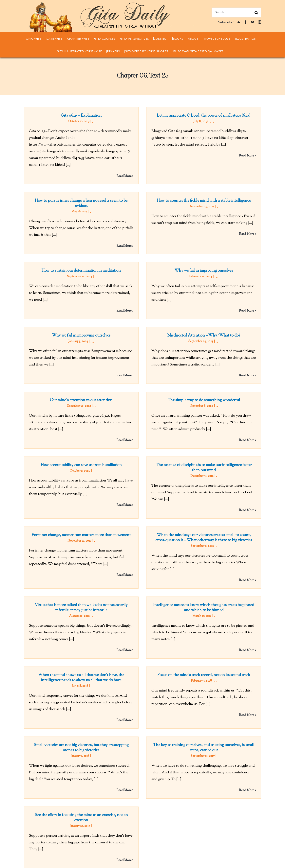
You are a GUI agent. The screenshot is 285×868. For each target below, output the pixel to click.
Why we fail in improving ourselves (221, 250)
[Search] (256, 12)
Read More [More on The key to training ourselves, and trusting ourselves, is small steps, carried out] (229, 747)
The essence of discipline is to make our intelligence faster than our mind (221, 432)
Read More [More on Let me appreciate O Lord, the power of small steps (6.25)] (229, 156)
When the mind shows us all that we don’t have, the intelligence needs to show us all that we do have (116, 626)
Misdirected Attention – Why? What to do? (186, 320)
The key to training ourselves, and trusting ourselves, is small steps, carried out (186, 704)
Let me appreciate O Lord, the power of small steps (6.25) (186, 116)
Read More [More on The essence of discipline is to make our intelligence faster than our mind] (264, 475)
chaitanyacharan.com (41, 865)
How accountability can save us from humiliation (116, 430)
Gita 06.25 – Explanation (81, 116)
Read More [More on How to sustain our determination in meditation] (159, 290)
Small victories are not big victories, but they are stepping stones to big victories (81, 704)
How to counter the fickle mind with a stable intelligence (152, 210)
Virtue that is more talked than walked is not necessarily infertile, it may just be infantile (151, 548)
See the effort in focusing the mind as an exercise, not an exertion (151, 744)
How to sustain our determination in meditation (116, 250)
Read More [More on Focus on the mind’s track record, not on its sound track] (264, 664)
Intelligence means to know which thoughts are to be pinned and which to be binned (152, 586)
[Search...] (236, 12)
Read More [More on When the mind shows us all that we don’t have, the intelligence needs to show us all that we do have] (159, 669)
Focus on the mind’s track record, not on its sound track (221, 624)
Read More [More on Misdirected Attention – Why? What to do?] (229, 360)
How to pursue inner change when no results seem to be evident (151, 167)
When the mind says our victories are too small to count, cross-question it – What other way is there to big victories (186, 508)
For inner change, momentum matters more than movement (81, 505)
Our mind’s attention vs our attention (151, 357)
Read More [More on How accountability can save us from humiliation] (159, 470)
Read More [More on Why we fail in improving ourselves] (264, 290)
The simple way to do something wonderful (152, 392)
